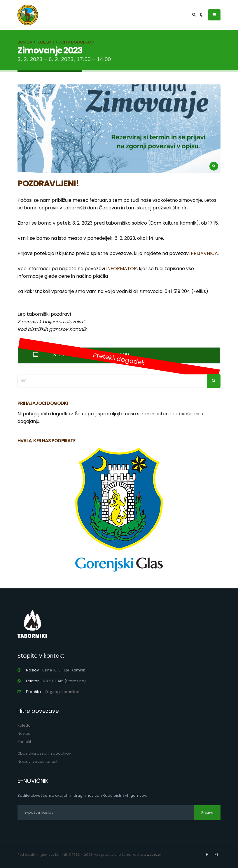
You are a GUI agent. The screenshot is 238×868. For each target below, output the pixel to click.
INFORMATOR (121, 269)
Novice (24, 734)
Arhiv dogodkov (77, 42)
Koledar (46, 42)
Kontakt (24, 742)
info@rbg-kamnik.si (61, 692)
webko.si (154, 855)
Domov (25, 42)
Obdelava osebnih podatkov (45, 753)
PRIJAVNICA (204, 253)
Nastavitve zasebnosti (38, 762)
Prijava (207, 813)
